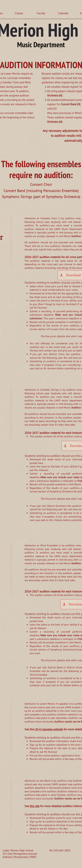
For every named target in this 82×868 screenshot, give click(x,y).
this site (35, 806)
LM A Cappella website (49, 729)
